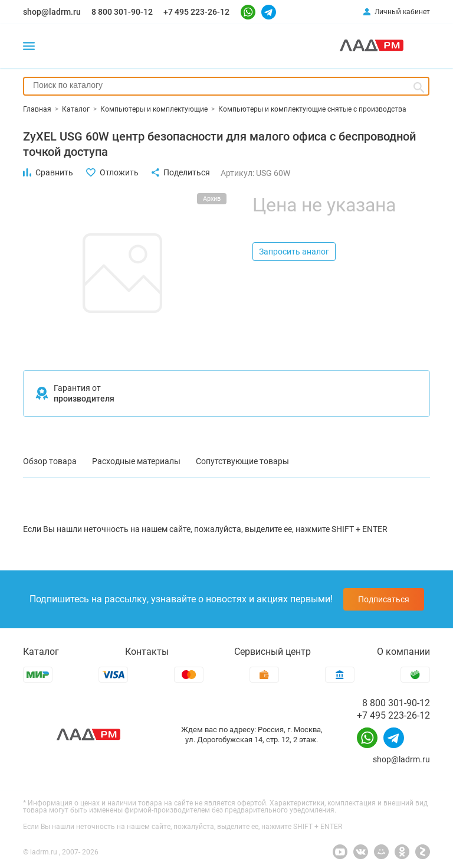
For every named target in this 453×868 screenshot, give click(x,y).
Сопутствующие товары (242, 461)
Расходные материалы (136, 461)
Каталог (41, 652)
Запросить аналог (294, 252)
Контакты (147, 652)
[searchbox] (226, 85)
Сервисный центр (273, 652)
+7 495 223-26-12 (196, 12)
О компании (403, 652)
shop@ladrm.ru (52, 12)
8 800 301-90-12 (122, 12)
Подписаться (384, 599)
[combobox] (226, 86)
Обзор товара (50, 461)
